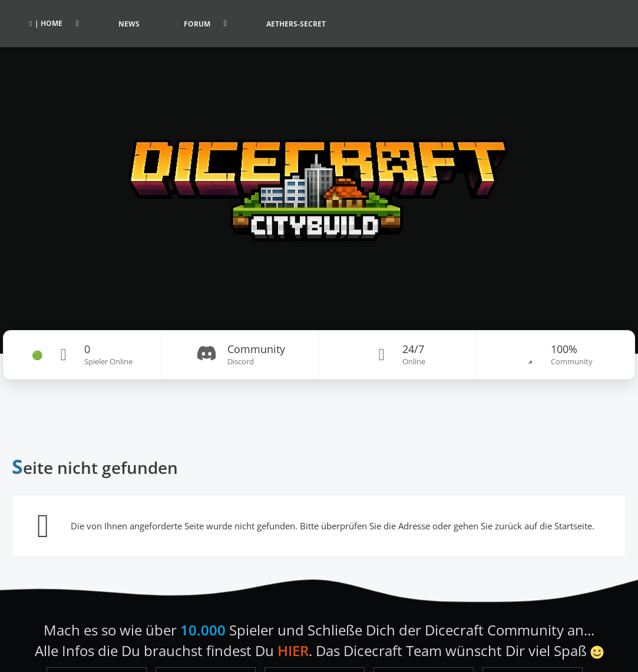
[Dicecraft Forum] (319, 177)
